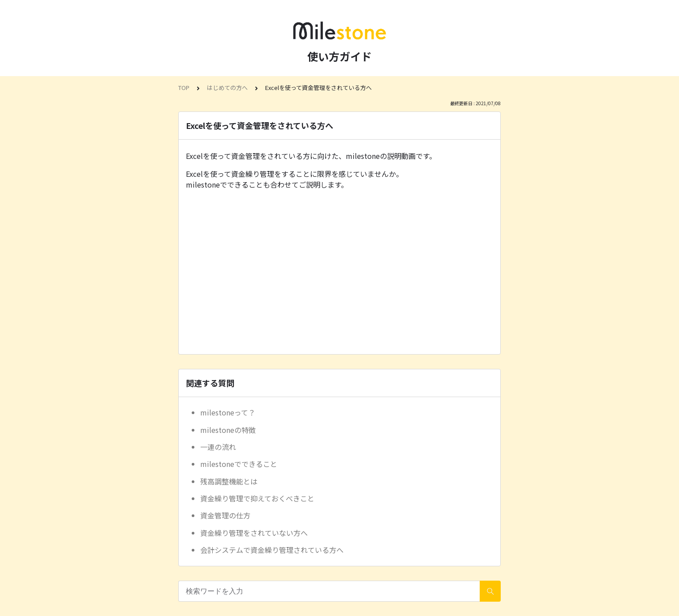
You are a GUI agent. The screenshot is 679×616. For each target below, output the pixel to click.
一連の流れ (218, 447)
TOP (184, 88)
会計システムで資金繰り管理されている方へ (272, 550)
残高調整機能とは (229, 481)
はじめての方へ (227, 88)
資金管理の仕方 (225, 515)
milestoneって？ (228, 412)
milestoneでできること (239, 464)
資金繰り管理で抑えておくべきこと (257, 498)
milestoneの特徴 (228, 430)
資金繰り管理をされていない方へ (254, 533)
